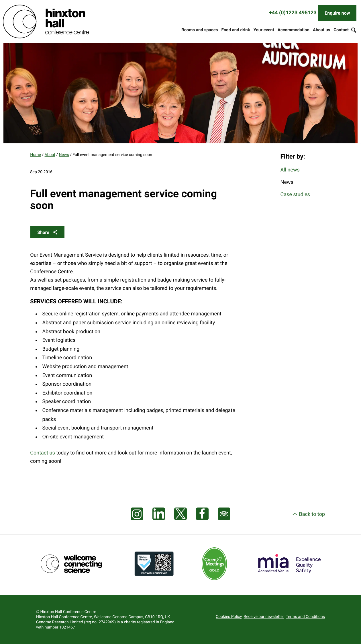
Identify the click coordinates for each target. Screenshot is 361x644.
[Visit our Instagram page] (137, 514)
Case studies (295, 195)
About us (321, 30)
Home (36, 155)
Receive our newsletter (264, 617)
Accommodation (294, 30)
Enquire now (337, 13)
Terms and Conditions (306, 617)
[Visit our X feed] (180, 514)
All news (290, 170)
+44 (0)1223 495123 (293, 13)
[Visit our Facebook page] (202, 514)
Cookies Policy (229, 617)
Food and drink (236, 30)
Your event (264, 30)
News (64, 155)
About (50, 155)
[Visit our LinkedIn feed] (159, 514)
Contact (341, 30)
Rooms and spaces (200, 30)
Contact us (43, 453)
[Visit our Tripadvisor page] (224, 514)
